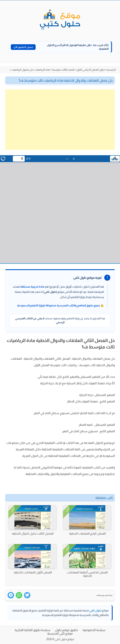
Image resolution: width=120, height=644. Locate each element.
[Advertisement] (60, 120)
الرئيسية (111, 70)
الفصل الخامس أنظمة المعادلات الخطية (87, 574)
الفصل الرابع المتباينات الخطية (87, 533)
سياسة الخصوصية (94, 630)
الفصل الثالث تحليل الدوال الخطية (33, 533)
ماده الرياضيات (43, 70)
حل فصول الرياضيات (22, 70)
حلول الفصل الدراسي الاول (90, 70)
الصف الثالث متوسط (63, 70)
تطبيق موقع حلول (66, 630)
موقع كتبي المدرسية (60, 633)
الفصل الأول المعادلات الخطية (33, 572)
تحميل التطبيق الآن (23, 47)
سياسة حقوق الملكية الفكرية (32, 630)
